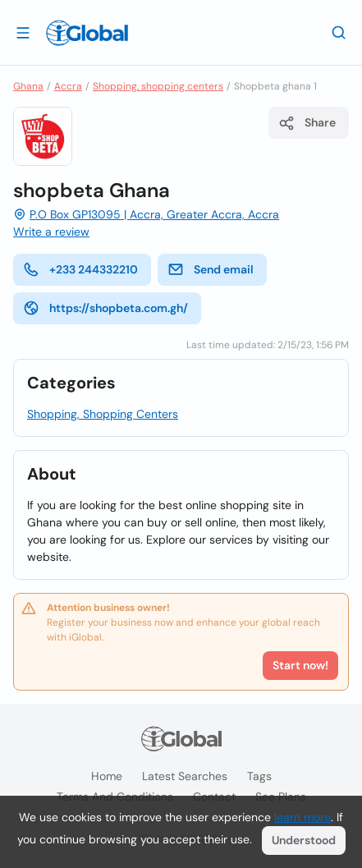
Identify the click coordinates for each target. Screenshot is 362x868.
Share (307, 123)
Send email (211, 269)
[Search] (339, 32)
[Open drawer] (23, 32)
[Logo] (87, 33)
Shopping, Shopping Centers (103, 414)
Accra (68, 86)
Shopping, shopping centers (158, 86)
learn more (302, 817)
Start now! (300, 665)
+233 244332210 (80, 269)
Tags (259, 776)
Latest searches (185, 776)
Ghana (28, 86)
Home (107, 776)
